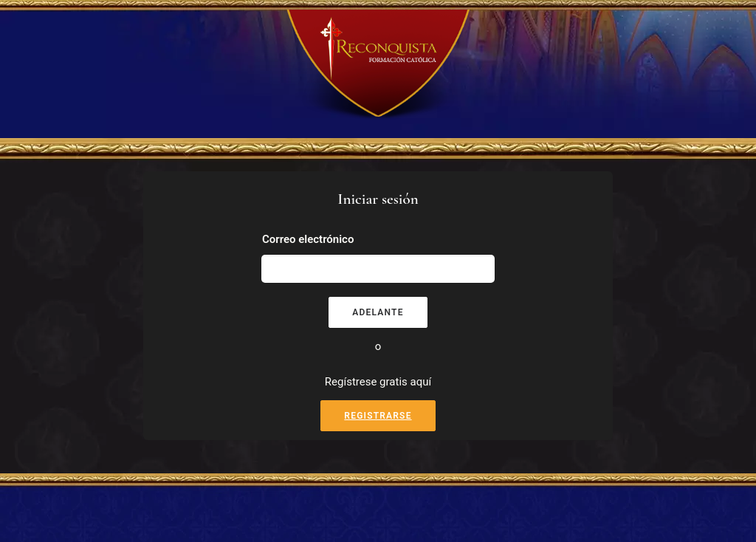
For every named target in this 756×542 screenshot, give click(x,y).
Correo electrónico (308, 239)
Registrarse (378, 416)
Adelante (378, 312)
